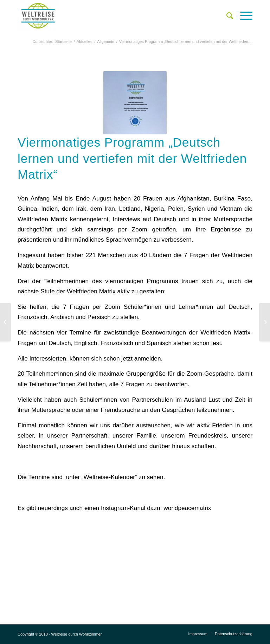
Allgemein (105, 42)
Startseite (63, 42)
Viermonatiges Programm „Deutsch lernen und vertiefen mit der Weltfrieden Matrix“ (132, 158)
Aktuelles (85, 42)
